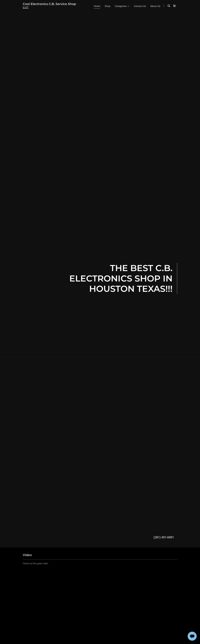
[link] (50, 8)
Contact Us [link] (140, 6)
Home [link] (97, 6)
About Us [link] (155, 6)
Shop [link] (108, 6)
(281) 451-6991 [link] (164, 537)
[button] (122, 6)
